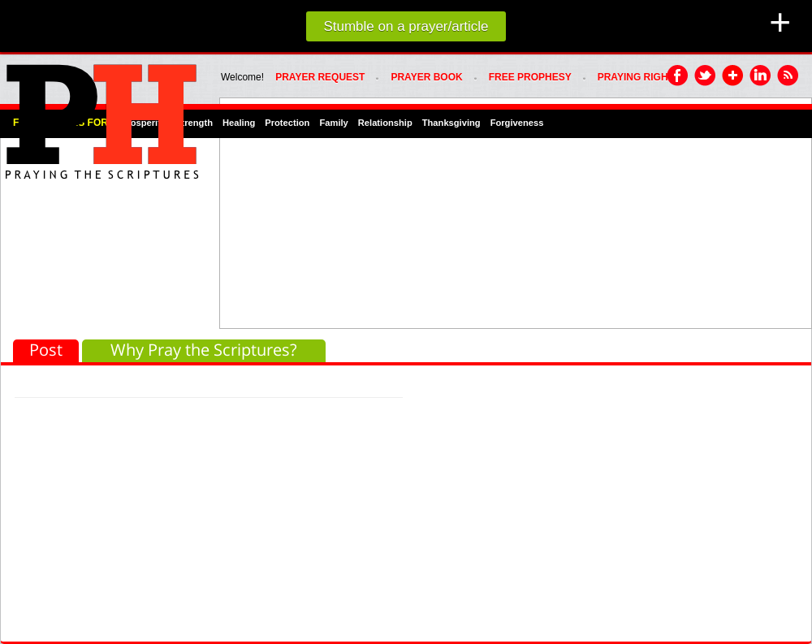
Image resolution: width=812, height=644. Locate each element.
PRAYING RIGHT (636, 77)
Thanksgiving (451, 123)
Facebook (678, 76)
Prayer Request (320, 77)
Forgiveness (517, 123)
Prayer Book (426, 77)
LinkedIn (761, 76)
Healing (239, 123)
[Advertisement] (440, 212)
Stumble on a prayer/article (406, 26)
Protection (287, 123)
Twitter (706, 76)
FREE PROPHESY (530, 77)
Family (333, 123)
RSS (788, 76)
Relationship (385, 123)
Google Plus (733, 76)
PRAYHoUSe (101, 117)
